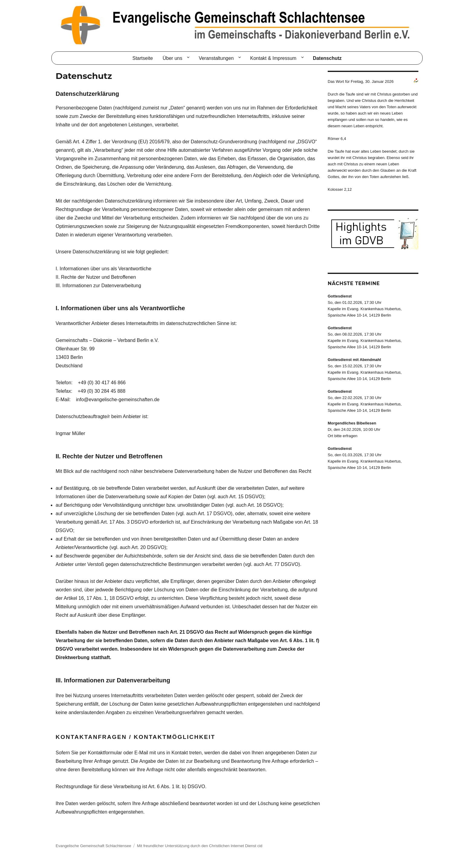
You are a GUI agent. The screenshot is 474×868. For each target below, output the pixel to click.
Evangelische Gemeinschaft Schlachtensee (93, 846)
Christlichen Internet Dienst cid (235, 846)
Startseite (143, 58)
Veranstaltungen (216, 58)
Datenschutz (327, 58)
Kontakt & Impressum (273, 58)
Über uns (172, 58)
